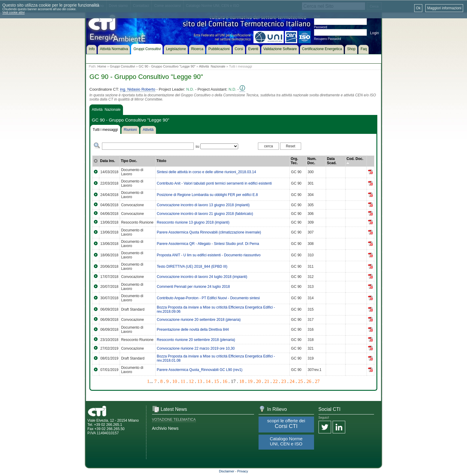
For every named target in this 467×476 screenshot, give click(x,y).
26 (309, 381)
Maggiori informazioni (444, 8)
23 (284, 381)
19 (250, 381)
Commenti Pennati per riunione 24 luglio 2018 (193, 287)
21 (267, 381)
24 (292, 381)
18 (242, 381)
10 (175, 381)
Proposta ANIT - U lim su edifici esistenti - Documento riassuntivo (209, 255)
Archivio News (165, 428)
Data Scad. (332, 161)
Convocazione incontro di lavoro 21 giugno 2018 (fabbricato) (205, 214)
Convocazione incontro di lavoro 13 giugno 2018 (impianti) (203, 205)
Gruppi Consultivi (122, 66)
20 (259, 381)
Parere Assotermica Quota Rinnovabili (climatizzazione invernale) (209, 232)
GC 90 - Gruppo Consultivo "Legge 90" (167, 66)
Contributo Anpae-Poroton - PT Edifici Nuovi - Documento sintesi (208, 298)
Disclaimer (227, 471)
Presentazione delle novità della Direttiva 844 (193, 330)
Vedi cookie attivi (14, 12)
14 (208, 381)
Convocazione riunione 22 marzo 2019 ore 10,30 (196, 348)
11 (183, 381)
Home (102, 66)
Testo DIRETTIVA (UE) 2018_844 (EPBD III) (192, 267)
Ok (418, 8)
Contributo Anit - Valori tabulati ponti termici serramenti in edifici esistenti (214, 183)
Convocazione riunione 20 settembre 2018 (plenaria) (199, 320)
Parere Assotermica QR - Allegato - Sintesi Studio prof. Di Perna (208, 244)
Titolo (161, 161)
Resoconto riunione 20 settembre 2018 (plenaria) (196, 340)
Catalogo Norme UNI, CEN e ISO (286, 441)
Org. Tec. (294, 161)
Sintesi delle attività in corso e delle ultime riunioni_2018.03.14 (207, 172)
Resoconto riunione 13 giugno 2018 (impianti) (193, 222)
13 (200, 381)
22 (275, 381)
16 (225, 381)
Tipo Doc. (129, 161)
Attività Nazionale (212, 66)
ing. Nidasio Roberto (138, 89)
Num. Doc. (312, 161)
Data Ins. (108, 161)
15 (217, 381)
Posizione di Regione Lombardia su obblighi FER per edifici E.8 (207, 195)
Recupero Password (328, 39)
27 (317, 381)
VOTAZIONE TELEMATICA (174, 420)
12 (191, 381)
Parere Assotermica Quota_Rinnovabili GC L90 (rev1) (200, 370)
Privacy (243, 471)
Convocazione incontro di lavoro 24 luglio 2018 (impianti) (202, 277)
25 (301, 381)
